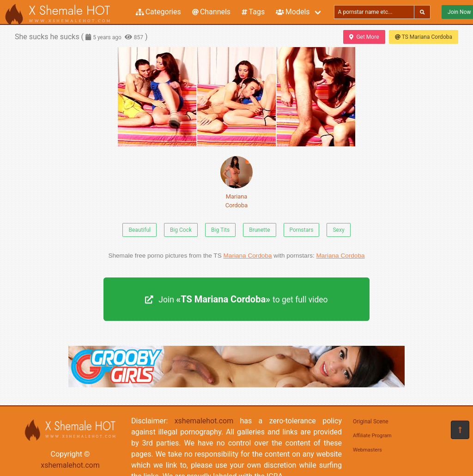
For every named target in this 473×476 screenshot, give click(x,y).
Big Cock (181, 230)
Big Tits (220, 230)
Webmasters (367, 450)
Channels (211, 12)
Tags (253, 12)
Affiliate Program (372, 436)
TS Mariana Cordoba (424, 37)
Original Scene (371, 422)
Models (293, 12)
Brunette (259, 230)
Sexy (338, 230)
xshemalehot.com (70, 465)
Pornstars (302, 230)
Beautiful (139, 230)
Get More (364, 37)
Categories (158, 12)
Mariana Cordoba (236, 182)
